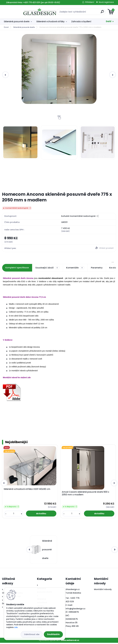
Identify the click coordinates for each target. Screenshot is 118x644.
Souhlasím (53, 634)
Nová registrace (106, 2)
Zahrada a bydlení (81, 21)
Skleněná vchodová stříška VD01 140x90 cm (27, 490)
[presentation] (5, 75)
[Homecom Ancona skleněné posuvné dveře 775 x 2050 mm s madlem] (59, 69)
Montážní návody (103, 591)
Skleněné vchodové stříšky (50, 21)
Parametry (98, 269)
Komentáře (77, 269)
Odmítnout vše (32, 634)
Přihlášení (90, 2)
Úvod (6, 27)
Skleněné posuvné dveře (17, 21)
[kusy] (14, 515)
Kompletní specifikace (18, 269)
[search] (92, 13)
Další (109, 21)
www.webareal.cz (70, 641)
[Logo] (19, 12)
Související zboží (49, 269)
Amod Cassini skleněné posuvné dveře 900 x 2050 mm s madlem (85, 495)
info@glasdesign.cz (75, 610)
